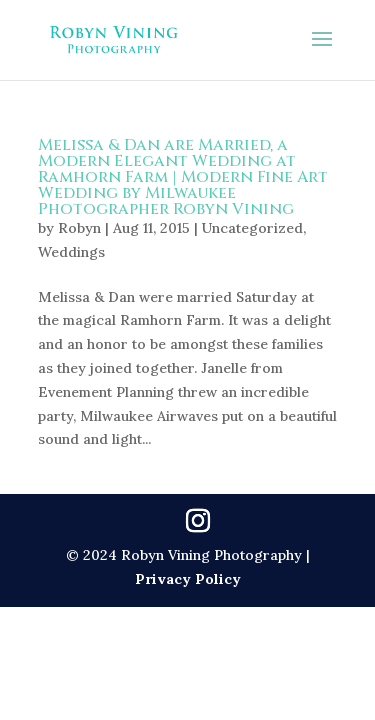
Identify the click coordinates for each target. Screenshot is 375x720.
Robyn (79, 228)
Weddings (71, 252)
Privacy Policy (188, 579)
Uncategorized (252, 228)
